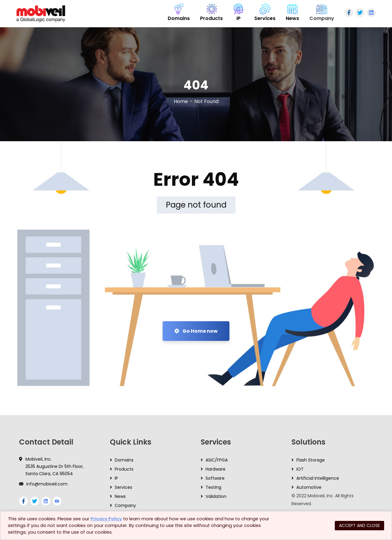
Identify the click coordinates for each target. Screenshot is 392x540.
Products (124, 469)
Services (124, 487)
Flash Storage (311, 460)
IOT (300, 469)
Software (215, 478)
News (120, 496)
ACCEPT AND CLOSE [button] (359, 525)
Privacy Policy (106, 519)
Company (125, 505)
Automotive (309, 487)
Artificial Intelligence (318, 478)
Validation (216, 496)
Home (181, 101)
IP (116, 478)
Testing (213, 487)
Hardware (216, 469)
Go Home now (196, 331)
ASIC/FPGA (217, 460)
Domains (124, 460)
